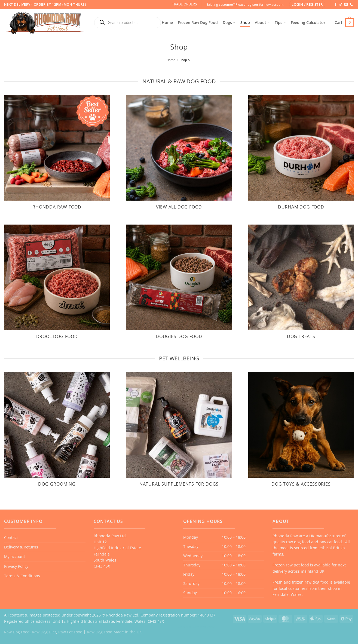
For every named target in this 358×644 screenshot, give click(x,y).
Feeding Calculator (308, 22)
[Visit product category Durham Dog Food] (301, 156)
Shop (245, 22)
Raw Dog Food (17, 632)
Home (167, 22)
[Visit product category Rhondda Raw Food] (57, 156)
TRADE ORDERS (184, 4)
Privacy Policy (16, 566)
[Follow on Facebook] (336, 5)
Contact (11, 537)
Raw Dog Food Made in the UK (114, 632)
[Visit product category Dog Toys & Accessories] (301, 433)
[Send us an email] (346, 5)
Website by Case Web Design (197, 627)
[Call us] (351, 5)
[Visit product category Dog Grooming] (57, 433)
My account (15, 556)
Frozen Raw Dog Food (198, 22)
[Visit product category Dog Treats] (301, 285)
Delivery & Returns (21, 547)
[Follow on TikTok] (341, 5)
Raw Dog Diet (44, 632)
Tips (280, 22)
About (262, 22)
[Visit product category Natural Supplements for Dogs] (179, 433)
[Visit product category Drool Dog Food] (57, 285)
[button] (307, 4)
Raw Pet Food (70, 632)
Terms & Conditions (22, 576)
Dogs (229, 22)
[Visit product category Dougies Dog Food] (179, 285)
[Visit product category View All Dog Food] (179, 156)
